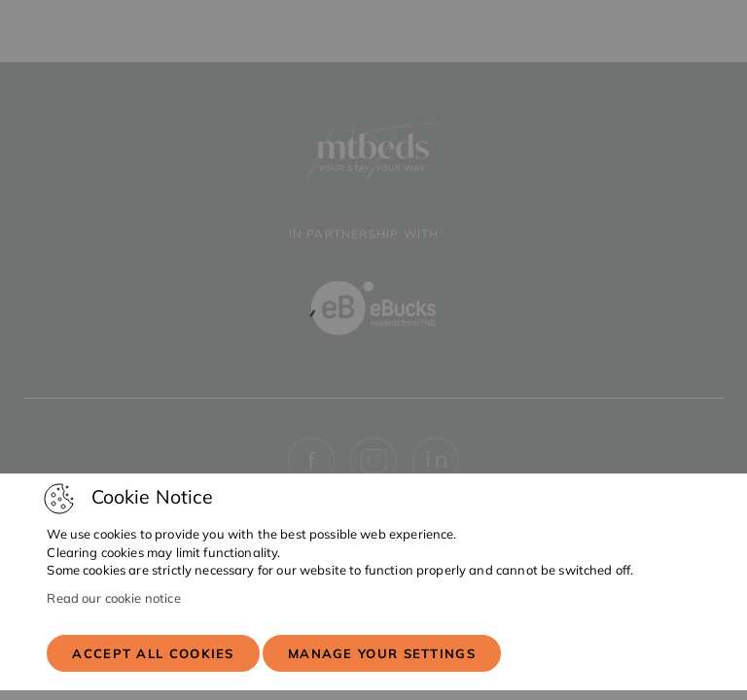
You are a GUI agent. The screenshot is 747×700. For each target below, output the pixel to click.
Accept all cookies (153, 653)
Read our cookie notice (113, 598)
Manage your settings (382, 653)
